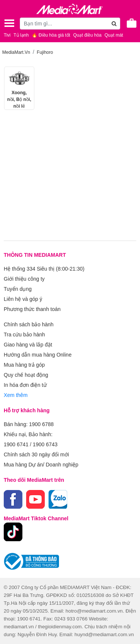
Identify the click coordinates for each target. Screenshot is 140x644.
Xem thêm (16, 395)
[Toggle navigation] (9, 23)
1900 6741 (16, 444)
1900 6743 (45, 444)
